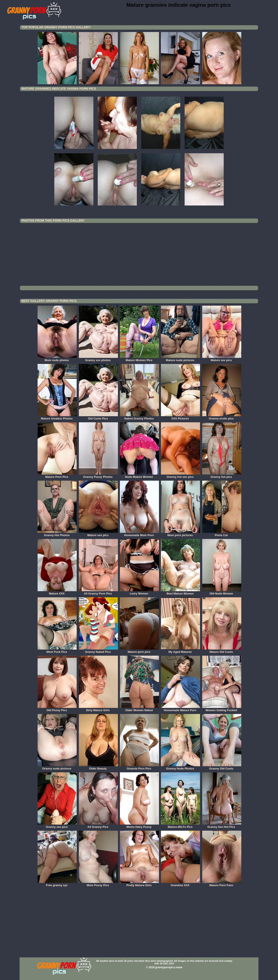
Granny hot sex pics (180, 475)
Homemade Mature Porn (180, 709)
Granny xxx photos (98, 359)
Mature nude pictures (180, 359)
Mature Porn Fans (222, 884)
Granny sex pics (57, 825)
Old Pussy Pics (57, 709)
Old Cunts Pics (98, 417)
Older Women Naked (139, 709)
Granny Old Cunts (222, 767)
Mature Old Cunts (222, 650)
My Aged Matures (180, 650)
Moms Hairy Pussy (139, 825)
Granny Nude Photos (180, 767)
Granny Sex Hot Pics (222, 825)
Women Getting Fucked (222, 709)
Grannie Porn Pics (139, 767)
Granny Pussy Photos (98, 475)
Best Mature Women (180, 592)
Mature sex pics (222, 359)
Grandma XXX (180, 884)
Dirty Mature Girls (98, 709)
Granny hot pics (222, 475)
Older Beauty (98, 767)
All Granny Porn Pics (98, 592)
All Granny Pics (98, 825)
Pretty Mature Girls (139, 884)
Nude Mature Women (139, 475)
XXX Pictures (180, 417)
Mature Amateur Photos (57, 417)
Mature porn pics (139, 650)
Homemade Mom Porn (139, 534)
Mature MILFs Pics (180, 825)
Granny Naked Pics (98, 650)
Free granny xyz (57, 884)
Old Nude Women (222, 592)
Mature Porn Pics (57, 475)
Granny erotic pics (222, 417)
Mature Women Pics (139, 359)
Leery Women (139, 592)
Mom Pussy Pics (98, 884)
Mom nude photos (57, 359)
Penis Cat (222, 534)
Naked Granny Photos (139, 417)
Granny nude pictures (57, 767)
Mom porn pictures (180, 534)
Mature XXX (57, 592)
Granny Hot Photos (57, 534)
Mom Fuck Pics (57, 650)
